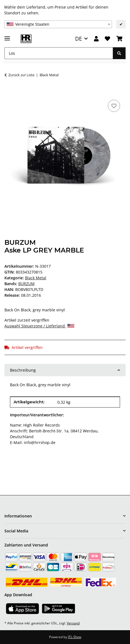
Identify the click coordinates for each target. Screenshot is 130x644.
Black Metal (36, 278)
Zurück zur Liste (21, 75)
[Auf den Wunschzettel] (114, 106)
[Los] (59, 53)
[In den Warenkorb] (9, 92)
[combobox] (58, 24)
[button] (96, 39)
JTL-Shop (75, 637)
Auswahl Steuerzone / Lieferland (39, 326)
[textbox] (58, 24)
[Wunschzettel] (107, 39)
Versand (73, 623)
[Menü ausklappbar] (7, 36)
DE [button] (79, 39)
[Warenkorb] (119, 39)
